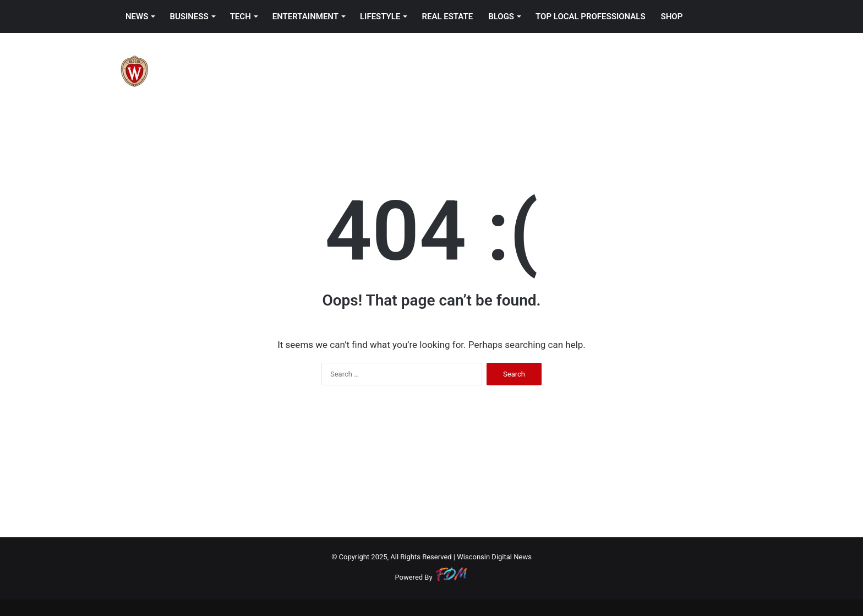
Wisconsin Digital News (494, 557)
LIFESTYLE (380, 17)
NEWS (137, 17)
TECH (241, 17)
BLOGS (501, 17)
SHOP (672, 17)
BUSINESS (189, 17)
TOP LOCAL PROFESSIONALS (591, 17)
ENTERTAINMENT (305, 17)
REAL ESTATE (447, 17)
